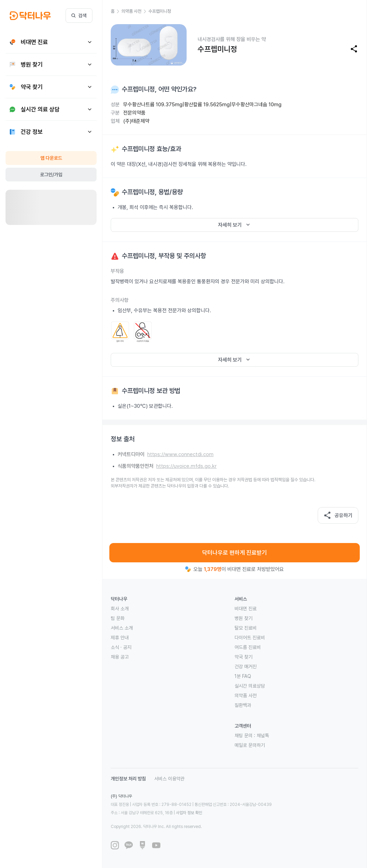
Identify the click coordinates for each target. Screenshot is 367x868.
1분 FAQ (243, 676)
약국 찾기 (244, 657)
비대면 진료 (246, 609)
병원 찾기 (244, 618)
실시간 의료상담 (250, 686)
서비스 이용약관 (169, 779)
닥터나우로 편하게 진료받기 (235, 553)
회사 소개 (120, 609)
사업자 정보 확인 (189, 813)
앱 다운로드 (51, 158)
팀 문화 (118, 618)
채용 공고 (120, 657)
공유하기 (338, 515)
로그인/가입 (51, 175)
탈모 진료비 (246, 628)
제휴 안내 (120, 638)
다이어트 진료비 (250, 638)
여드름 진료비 (248, 647)
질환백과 (243, 705)
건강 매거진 (246, 667)
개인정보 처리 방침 (128, 779)
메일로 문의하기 (250, 745)
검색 (79, 16)
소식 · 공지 (121, 647)
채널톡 (263, 736)
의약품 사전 (246, 696)
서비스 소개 (122, 628)
